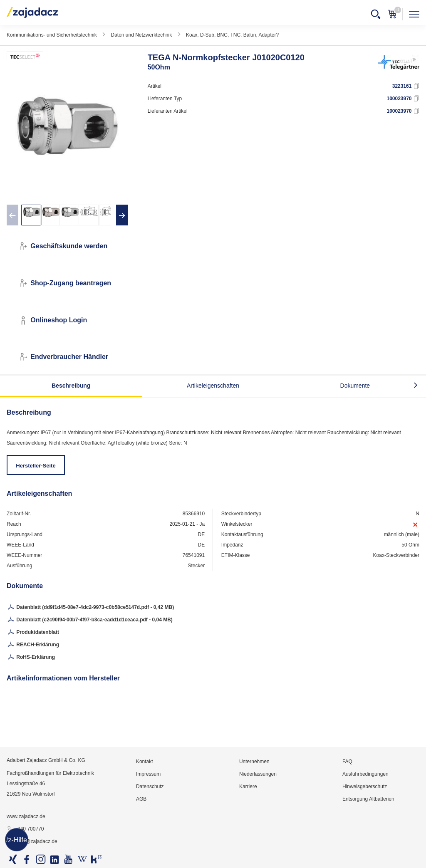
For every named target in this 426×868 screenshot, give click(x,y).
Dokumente (355, 386)
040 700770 (25, 829)
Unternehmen (254, 762)
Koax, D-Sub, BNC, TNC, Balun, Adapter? (232, 35)
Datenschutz (150, 786)
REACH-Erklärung (33, 645)
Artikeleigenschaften (213, 386)
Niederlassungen (258, 774)
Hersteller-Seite (36, 466)
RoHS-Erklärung (31, 658)
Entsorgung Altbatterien (368, 799)
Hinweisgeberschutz (365, 786)
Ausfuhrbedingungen (365, 774)
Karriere (248, 786)
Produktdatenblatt (33, 633)
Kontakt (145, 762)
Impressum (148, 774)
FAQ (347, 762)
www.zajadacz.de (26, 816)
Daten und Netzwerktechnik (141, 35)
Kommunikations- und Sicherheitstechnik (52, 35)
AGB (141, 799)
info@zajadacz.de (32, 842)
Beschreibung (71, 386)
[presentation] (12, 215)
